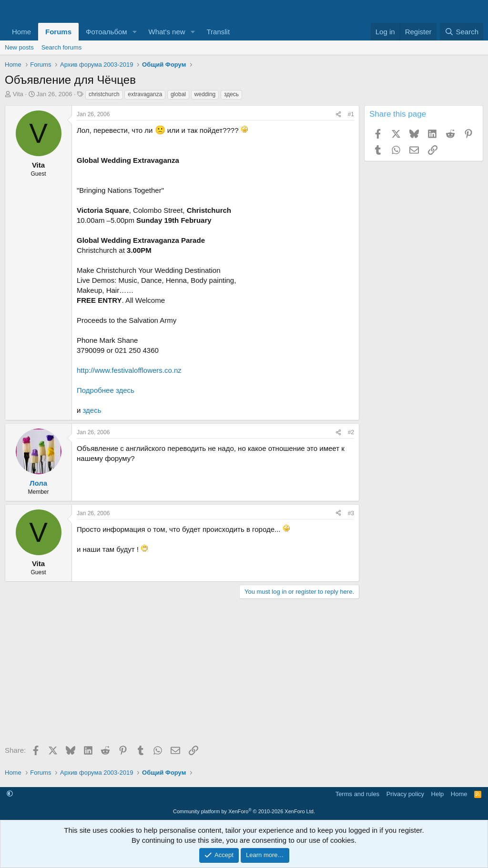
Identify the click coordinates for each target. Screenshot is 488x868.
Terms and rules (357, 794)
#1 (351, 114)
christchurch (104, 94)
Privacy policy (405, 794)
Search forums (62, 47)
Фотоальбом (107, 32)
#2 (351, 432)
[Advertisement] (180, 675)
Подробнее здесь (106, 390)
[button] (135, 32)
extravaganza (145, 94)
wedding (205, 94)
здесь (231, 94)
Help (438, 794)
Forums (58, 32)
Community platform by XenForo (244, 811)
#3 (351, 513)
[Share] (338, 115)
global (178, 94)
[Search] (462, 32)
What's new (167, 32)
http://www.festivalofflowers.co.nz (129, 370)
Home (21, 32)
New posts (19, 47)
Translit (218, 32)
